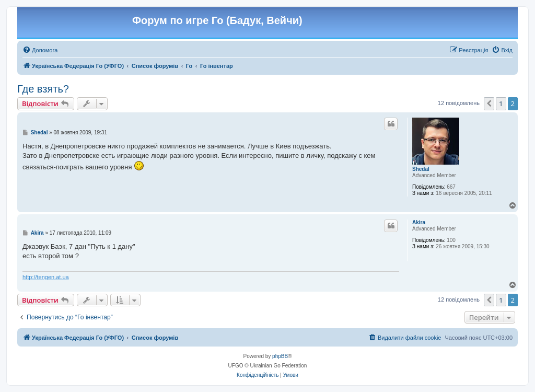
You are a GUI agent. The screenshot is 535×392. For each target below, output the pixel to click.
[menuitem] (40, 50)
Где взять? (43, 89)
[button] (489, 103)
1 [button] (501, 103)
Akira (419, 222)
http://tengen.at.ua (46, 277)
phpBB (280, 356)
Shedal (421, 169)
